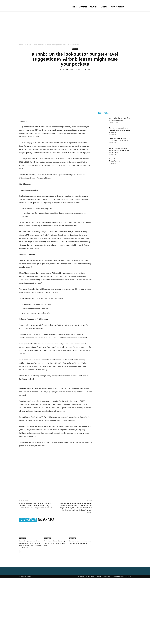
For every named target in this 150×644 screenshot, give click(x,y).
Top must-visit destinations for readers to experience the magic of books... (119, 130)
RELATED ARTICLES (28, 551)
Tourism (93, 7)
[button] (128, 7)
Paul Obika (65, 69)
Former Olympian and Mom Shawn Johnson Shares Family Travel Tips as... (119, 150)
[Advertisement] (75, 28)
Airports (83, 7)
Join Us (129, 607)
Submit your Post (117, 7)
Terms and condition (119, 607)
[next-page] (24, 582)
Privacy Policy (107, 607)
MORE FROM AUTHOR (46, 551)
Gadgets (103, 7)
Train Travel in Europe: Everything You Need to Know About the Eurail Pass (55, 574)
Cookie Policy (90, 607)
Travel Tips (28, 45)
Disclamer (99, 607)
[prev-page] (21, 582)
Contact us (81, 607)
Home (74, 7)
